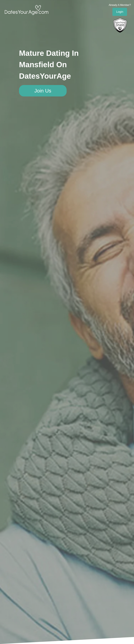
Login (120, 12)
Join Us (43, 91)
